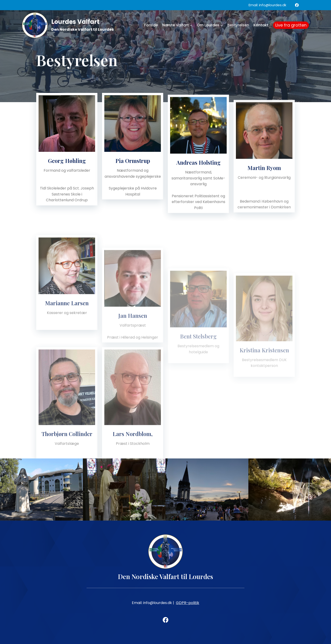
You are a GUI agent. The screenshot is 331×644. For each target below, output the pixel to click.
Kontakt (261, 25)
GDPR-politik (188, 603)
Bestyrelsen (238, 25)
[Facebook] (297, 5)
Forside (151, 25)
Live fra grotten (291, 25)
